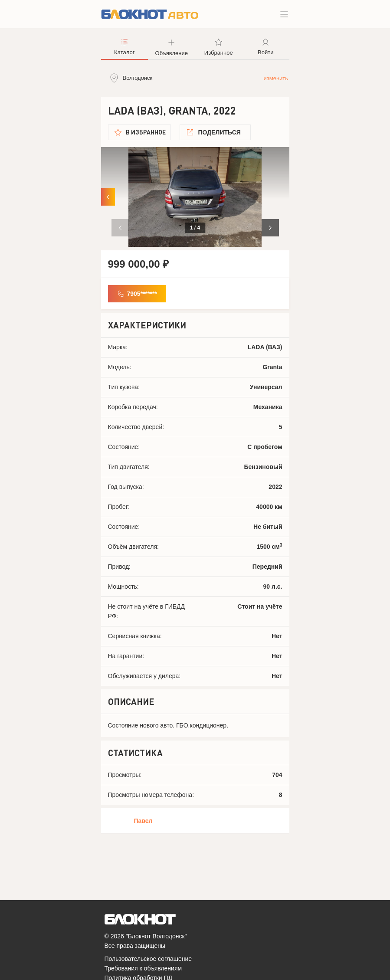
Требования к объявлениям (143, 968)
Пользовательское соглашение (148, 959)
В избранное (146, 132)
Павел (143, 821)
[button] (270, 228)
